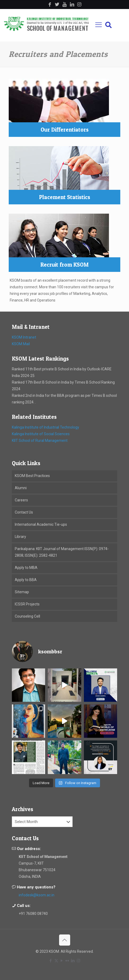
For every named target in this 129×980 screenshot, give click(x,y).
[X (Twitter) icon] (56, 961)
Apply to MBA (26, 568)
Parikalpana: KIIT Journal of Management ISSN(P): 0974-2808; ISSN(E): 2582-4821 (62, 552)
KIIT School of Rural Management (40, 440)
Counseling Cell (27, 616)
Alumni (21, 488)
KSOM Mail (21, 344)
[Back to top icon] (65, 940)
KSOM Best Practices (32, 476)
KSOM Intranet (24, 337)
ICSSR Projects (27, 604)
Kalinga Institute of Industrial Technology (46, 427)
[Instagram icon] (78, 961)
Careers (21, 500)
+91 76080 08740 (33, 914)
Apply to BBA (26, 580)
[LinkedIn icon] (73, 961)
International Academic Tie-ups (41, 524)
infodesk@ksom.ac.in (37, 895)
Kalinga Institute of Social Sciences (41, 434)
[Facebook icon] (51, 961)
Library (20, 537)
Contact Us (24, 512)
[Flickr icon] (67, 961)
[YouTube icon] (62, 961)
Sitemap (22, 592)
